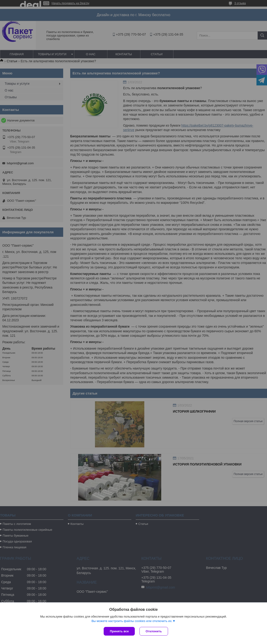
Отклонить (154, 631)
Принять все (119, 631)
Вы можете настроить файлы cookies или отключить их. (132, 621)
